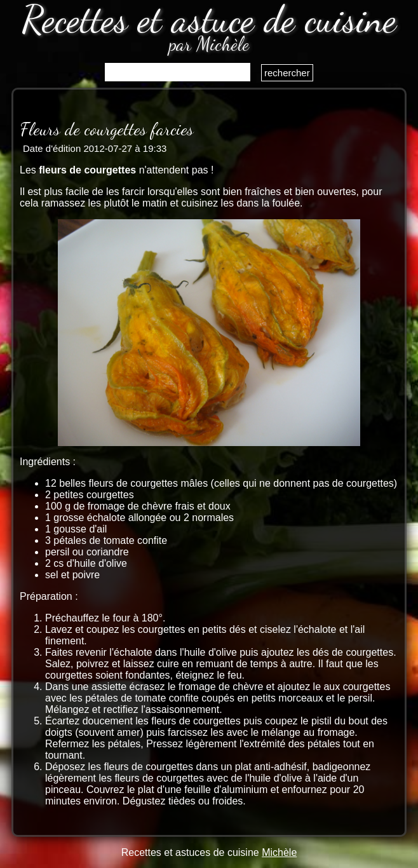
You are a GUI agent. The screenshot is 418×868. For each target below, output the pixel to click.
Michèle (279, 852)
